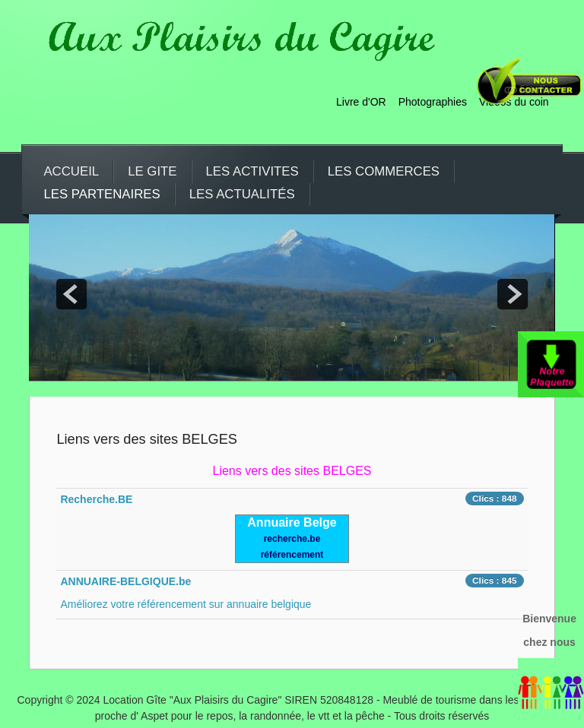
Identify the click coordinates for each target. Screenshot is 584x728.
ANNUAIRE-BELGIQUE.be (125, 581)
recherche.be (292, 539)
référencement (292, 555)
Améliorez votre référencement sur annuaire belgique (186, 604)
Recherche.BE (96, 499)
